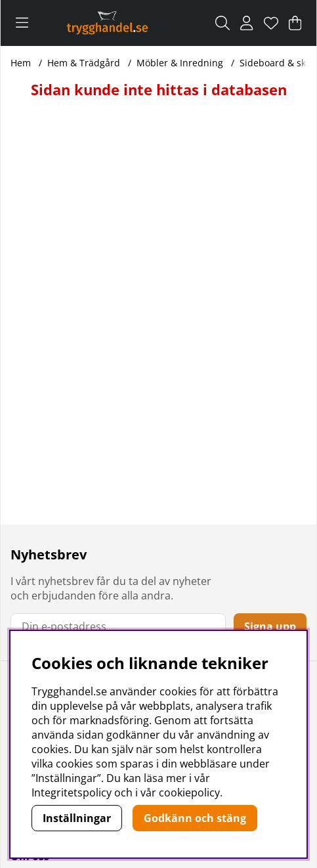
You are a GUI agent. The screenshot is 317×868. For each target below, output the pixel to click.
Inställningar (77, 818)
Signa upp (270, 626)
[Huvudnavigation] (22, 23)
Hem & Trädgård (84, 63)
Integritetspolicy (72, 792)
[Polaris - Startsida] (107, 23)
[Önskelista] (271, 23)
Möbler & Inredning (180, 63)
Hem (21, 63)
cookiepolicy (189, 792)
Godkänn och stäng (195, 818)
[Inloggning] (246, 23)
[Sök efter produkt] (222, 23)
